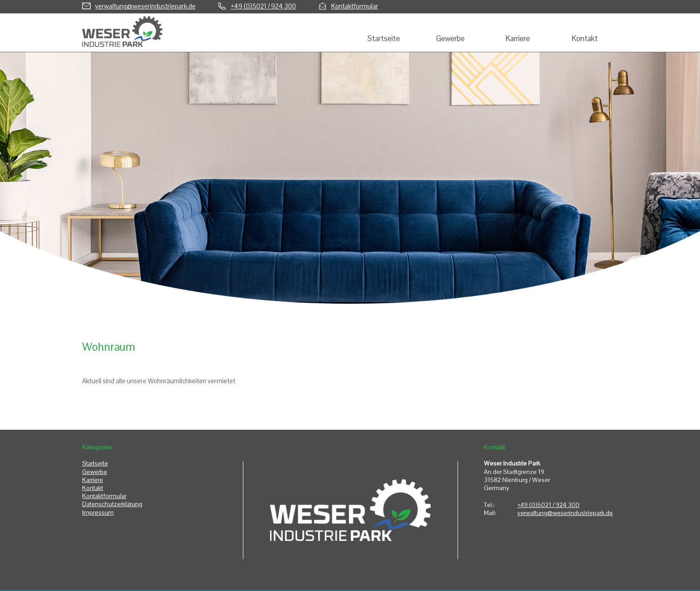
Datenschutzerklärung (112, 504)
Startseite (95, 463)
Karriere (93, 480)
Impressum (98, 512)
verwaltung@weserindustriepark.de (145, 6)
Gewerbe (95, 472)
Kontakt (93, 488)
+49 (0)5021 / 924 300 (263, 6)
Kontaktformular (355, 6)
